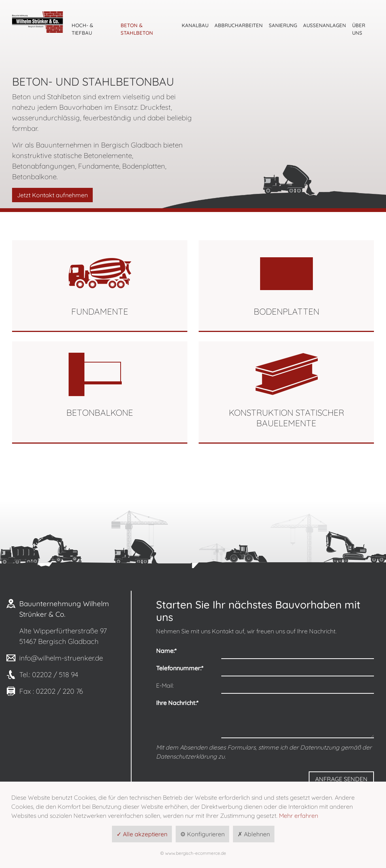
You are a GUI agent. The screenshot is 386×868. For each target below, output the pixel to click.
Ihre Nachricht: (177, 703)
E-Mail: (165, 685)
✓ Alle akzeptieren (142, 834)
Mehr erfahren (299, 816)
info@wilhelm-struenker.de (61, 658)
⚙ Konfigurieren (202, 834)
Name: (166, 651)
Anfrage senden (341, 779)
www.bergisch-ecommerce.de (196, 853)
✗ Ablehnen (254, 834)
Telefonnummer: (180, 668)
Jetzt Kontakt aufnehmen (52, 195)
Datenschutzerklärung (186, 756)
